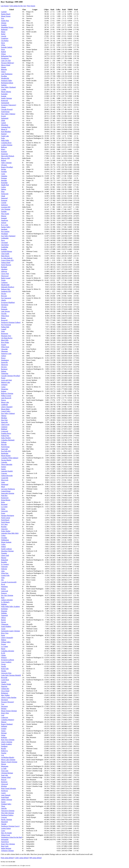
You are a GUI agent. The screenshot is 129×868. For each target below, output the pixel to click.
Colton (3, 535)
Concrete (4, 473)
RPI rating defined (35, 858)
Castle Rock (5, 680)
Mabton (4, 640)
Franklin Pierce (6, 433)
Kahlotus (4, 737)
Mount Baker (5, 409)
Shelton (4, 189)
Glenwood (4, 784)
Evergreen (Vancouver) (9, 105)
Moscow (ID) (5, 158)
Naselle (4, 666)
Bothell (3, 52)
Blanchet (4, 69)
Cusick (3, 793)
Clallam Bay (5, 689)
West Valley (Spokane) (8, 87)
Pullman (4, 442)
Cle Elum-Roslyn (7, 338)
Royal (3, 584)
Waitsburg (4, 587)
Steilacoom (5, 194)
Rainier (3, 620)
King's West (5, 713)
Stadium (4, 85)
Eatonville (4, 362)
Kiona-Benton (6, 500)
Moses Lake (5, 402)
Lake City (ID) (6, 61)
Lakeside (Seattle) (7, 471)
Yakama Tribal (6, 777)
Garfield (4, 12)
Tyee (3, 704)
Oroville (4, 314)
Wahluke (4, 613)
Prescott (4, 780)
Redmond (4, 30)
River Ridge (5, 342)
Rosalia (4, 749)
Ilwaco (3, 358)
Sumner (4, 467)
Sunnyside (4, 449)
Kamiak (4, 96)
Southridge (5, 247)
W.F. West (4, 524)
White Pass (5, 573)
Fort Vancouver (6, 298)
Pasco (3, 240)
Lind (3, 715)
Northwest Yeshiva (7, 815)
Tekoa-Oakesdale (7, 464)
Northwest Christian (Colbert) (11, 322)
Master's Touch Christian (9, 762)
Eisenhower (5, 58)
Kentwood (4, 101)
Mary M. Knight (6, 833)
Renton (3, 318)
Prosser (3, 644)
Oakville (4, 808)
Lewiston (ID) (6, 207)
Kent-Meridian (6, 132)
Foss (3, 18)
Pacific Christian (7, 820)
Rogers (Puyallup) (7, 167)
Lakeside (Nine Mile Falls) (10, 533)
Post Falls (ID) (6, 451)
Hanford (4, 134)
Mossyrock (5, 480)
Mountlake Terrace (7, 27)
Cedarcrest (5, 717)
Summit (4, 682)
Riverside (4, 678)
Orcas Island (5, 691)
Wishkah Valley (6, 804)
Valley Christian (6, 163)
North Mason (5, 522)
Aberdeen (4, 269)
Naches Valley (6, 227)
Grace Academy (6, 662)
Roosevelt (4, 320)
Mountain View (6, 336)
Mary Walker (5, 695)
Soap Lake (5, 775)
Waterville (4, 422)
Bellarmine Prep (6, 56)
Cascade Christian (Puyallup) (11, 376)
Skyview (4, 367)
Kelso (3, 502)
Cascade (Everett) (7, 109)
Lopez (3, 831)
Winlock (4, 658)
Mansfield (4, 822)
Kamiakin (4, 94)
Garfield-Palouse (7, 251)
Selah (3, 331)
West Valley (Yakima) (8, 114)
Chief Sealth (5, 254)
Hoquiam (4, 611)
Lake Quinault (6, 795)
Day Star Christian (7, 595)
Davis (3, 43)
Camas (3, 387)
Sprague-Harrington (8, 516)
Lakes (3, 482)
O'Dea (3, 45)
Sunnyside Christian (8, 493)
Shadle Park (5, 185)
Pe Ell (3, 653)
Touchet (4, 753)
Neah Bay (4, 496)
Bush (3, 598)
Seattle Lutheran (6, 549)
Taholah (4, 824)
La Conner (5, 646)
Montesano (5, 766)
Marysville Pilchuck (8, 156)
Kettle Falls (5, 669)
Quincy (3, 72)
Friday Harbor (6, 531)
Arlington (4, 385)
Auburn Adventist (7, 600)
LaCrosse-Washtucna (8, 489)
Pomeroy (4, 593)
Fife (2, 580)
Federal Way (5, 436)
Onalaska (4, 176)
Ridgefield (5, 560)
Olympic (4, 307)
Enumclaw (5, 154)
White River (5, 316)
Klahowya (4, 751)
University (5, 511)
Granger (4, 729)
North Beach (5, 520)
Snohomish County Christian (10, 631)
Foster (3, 513)
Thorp (3, 806)
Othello (4, 300)
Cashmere (4, 282)
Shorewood (5, 276)
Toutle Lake (5, 136)
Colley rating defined (22, 858)
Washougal (5, 484)
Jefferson (4, 271)
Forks (3, 138)
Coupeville (5, 478)
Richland (4, 267)
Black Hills (5, 340)
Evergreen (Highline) (8, 302)
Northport (4, 746)
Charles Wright (6, 684)
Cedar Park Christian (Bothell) (11, 675)
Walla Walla (5, 140)
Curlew (3, 187)
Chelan (3, 655)
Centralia (4, 462)
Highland (4, 429)
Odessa (3, 618)
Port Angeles (5, 231)
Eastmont (4, 200)
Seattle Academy (7, 744)
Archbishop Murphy (8, 757)
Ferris (3, 49)
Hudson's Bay (6, 289)
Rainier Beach (6, 14)
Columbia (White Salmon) (10, 458)
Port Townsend (6, 325)
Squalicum (5, 220)
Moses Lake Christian (8, 760)
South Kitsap (5, 112)
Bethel (3, 34)
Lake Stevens (5, 311)
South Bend (5, 797)
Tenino (3, 731)
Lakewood (5, 591)
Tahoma (4, 416)
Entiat (3, 635)
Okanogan (4, 351)
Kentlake (4, 249)
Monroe (4, 216)
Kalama (4, 391)
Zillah (3, 120)
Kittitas (3, 589)
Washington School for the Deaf (11, 837)
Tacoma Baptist (6, 460)
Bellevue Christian (7, 393)
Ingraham (4, 229)
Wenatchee (5, 389)
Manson (4, 722)
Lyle (3, 755)
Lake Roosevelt (6, 398)
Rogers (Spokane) (7, 724)
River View (5, 633)
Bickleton (4, 782)
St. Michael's (5, 602)
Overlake (4, 538)
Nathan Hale (5, 327)
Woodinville (5, 78)
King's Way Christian (8, 844)
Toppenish (4, 615)
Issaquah (4, 218)
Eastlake (4, 211)
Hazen (3, 649)
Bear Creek (5, 846)
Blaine (3, 32)
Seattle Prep (5, 21)
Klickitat (4, 786)
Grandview (5, 38)
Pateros (3, 400)
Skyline (4, 169)
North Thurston (6, 265)
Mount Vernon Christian (9, 711)
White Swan (5, 347)
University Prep (6, 673)
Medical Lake (6, 382)
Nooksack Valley (7, 81)
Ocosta (3, 664)
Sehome (4, 23)
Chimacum (5, 624)
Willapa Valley (6, 642)
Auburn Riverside (7, 476)
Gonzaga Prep (6, 127)
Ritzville (4, 444)
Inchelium (4, 609)
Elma (3, 192)
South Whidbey (6, 626)
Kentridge (4, 183)
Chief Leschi (5, 425)
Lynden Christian (7, 145)
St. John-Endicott (7, 258)
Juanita (3, 469)
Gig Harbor (5, 41)
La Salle (4, 768)
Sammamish (5, 103)
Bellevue (4, 147)
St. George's (5, 564)
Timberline (5, 373)
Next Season (31, 6)
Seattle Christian (6, 98)
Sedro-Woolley (6, 438)
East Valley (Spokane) (8, 236)
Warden (4, 671)
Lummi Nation (6, 828)
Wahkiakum (5, 540)
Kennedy (4, 152)
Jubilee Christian (7, 800)
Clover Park (5, 274)
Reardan (4, 527)
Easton (3, 802)
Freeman (4, 178)
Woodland (4, 234)
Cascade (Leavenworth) (9, 582)
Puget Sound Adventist (9, 788)
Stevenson (4, 706)
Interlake (4, 180)
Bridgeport (5, 693)
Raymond (4, 504)
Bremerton (5, 334)
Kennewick (5, 498)
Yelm (3, 578)
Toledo (3, 280)
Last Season (5, 6)
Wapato (4, 67)
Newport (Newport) (8, 702)
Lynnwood (5, 431)
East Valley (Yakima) (8, 413)
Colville (4, 203)
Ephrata (4, 371)
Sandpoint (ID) (6, 291)
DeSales (4, 709)
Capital (3, 123)
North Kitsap (5, 447)
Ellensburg (5, 125)
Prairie (3, 378)
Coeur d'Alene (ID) (7, 260)
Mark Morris (5, 256)
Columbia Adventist (8, 651)
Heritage (4, 733)
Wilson (3, 54)
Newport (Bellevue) (8, 63)
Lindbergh (4, 405)
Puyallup (4, 76)
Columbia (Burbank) (8, 440)
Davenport (5, 700)
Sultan (3, 509)
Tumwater (4, 567)
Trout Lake (5, 771)
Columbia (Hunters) (8, 720)
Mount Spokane (6, 542)
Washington (5, 360)
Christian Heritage (7, 773)
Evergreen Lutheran (8, 660)
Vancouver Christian (8, 811)
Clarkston (4, 427)
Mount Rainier (6, 456)
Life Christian (6, 209)
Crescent (4, 817)
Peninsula (4, 309)
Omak (3, 196)
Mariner (4, 558)
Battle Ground (6, 278)
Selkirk (3, 547)
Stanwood (4, 198)
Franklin (4, 25)
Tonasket (4, 553)
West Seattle (5, 214)
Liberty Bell (5, 555)
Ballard (3, 160)
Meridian (4, 418)
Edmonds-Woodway (8, 287)
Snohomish (5, 118)
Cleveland (4, 243)
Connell (4, 329)
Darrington (5, 305)
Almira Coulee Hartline (9, 697)
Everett (3, 116)
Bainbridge (5, 453)
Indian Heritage (6, 848)
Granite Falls (5, 575)
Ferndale (4, 172)
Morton (4, 764)
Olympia (4, 165)
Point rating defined (7, 858)
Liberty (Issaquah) (7, 638)
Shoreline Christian (7, 551)
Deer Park (4, 420)
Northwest (4, 791)
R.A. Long (5, 225)
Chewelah (4, 349)
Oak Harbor (5, 245)
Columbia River (6, 143)
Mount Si (4, 129)
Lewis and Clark (6, 380)
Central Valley (6, 411)
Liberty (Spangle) (7, 407)
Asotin (3, 629)
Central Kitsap (6, 491)
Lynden (4, 89)
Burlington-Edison (7, 83)
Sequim (4, 345)
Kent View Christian (8, 740)
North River (5, 842)
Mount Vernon (6, 16)
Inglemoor (4, 205)
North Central (6, 518)
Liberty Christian (7, 742)
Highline (4, 604)
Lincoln (4, 36)
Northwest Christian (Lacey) (10, 826)
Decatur (4, 294)
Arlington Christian (7, 851)
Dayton (3, 622)
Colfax (3, 544)
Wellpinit (4, 726)
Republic (4, 562)
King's (3, 149)
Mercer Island (6, 65)
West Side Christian (8, 813)
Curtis (3, 174)
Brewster (4, 296)
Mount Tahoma (6, 92)
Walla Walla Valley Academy (11, 606)
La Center (4, 507)
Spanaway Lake (6, 354)
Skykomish (5, 840)
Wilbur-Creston (6, 396)
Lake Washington (7, 74)
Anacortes (4, 529)
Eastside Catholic (7, 47)
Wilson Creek (6, 835)
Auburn (4, 356)
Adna (3, 571)
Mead (3, 487)
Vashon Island (6, 263)
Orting (3, 735)
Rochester (4, 369)
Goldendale (5, 238)
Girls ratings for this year (18, 6)
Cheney (4, 107)
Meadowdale (5, 285)
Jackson (4, 223)
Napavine (4, 686)
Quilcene (4, 569)
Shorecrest (5, 365)
